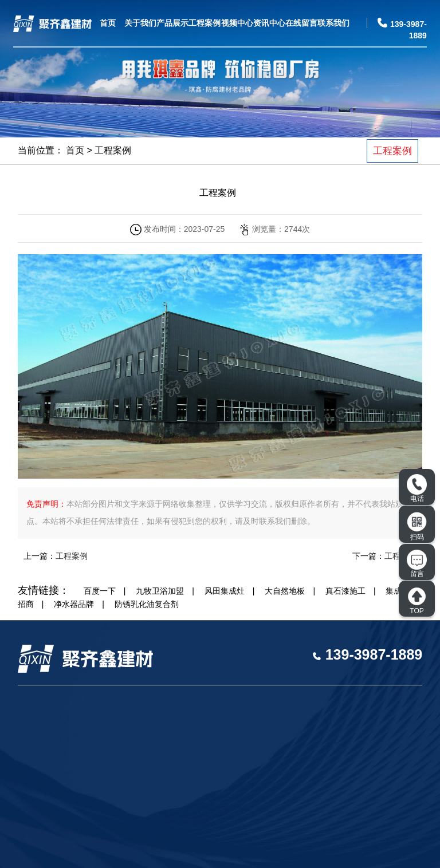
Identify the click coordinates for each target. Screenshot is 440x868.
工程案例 (205, 23)
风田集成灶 (225, 591)
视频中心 (237, 23)
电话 (417, 488)
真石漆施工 (345, 591)
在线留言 (301, 23)
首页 (108, 23)
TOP (417, 601)
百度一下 (100, 591)
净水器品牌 (74, 604)
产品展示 (172, 23)
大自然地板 (285, 591)
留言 (417, 564)
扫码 (417, 526)
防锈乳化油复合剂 (147, 604)
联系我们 (333, 23)
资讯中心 (269, 23)
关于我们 (140, 23)
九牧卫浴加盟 (160, 591)
